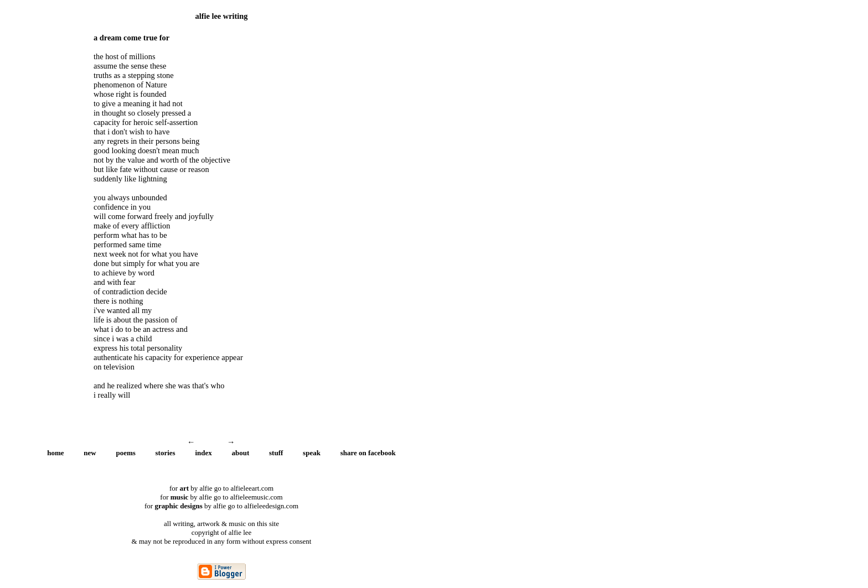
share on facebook (368, 453)
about (241, 453)
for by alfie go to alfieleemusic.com (221, 497)
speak (312, 453)
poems (125, 453)
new (90, 453)
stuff (276, 453)
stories (166, 453)
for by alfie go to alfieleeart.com (221, 488)
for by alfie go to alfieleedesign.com (221, 506)
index (203, 453)
